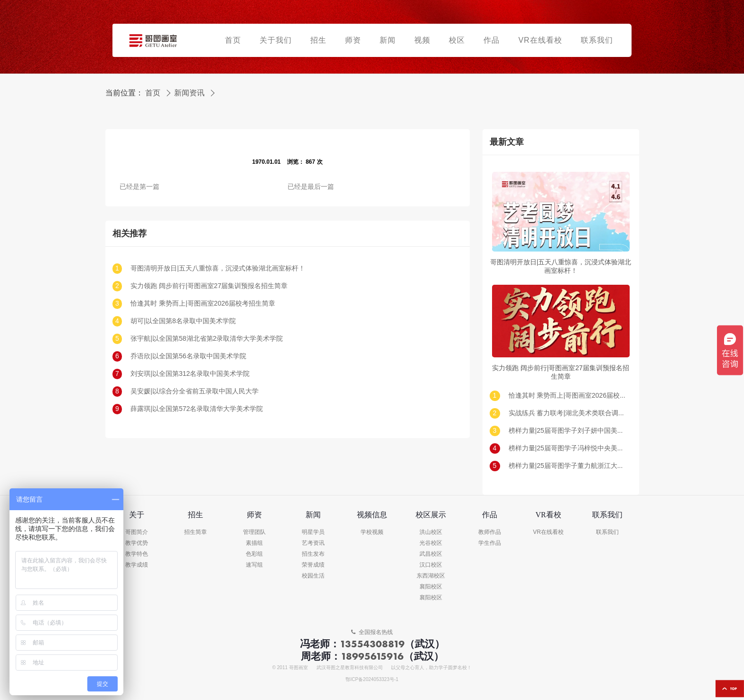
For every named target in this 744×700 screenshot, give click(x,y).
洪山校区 (431, 532)
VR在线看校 (548, 532)
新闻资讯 (189, 93)
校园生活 (313, 576)
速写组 (254, 565)
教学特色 (137, 554)
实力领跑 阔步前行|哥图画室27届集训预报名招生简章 (209, 286)
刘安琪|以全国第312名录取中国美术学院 (190, 374)
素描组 (254, 543)
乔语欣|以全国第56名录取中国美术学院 (188, 356)
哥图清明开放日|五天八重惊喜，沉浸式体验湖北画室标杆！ (218, 268)
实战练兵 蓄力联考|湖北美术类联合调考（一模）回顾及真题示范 (568, 413)
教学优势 (137, 543)
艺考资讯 (313, 543)
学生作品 (490, 543)
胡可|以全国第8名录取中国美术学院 (183, 321)
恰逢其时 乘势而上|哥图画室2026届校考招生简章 (203, 303)
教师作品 (490, 532)
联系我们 (607, 532)
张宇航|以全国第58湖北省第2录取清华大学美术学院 (207, 339)
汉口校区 (431, 565)
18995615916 (372, 656)
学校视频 (372, 532)
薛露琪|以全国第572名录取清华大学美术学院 (197, 409)
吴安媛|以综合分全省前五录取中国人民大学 (195, 391)
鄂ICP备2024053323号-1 (372, 680)
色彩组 (254, 554)
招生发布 (313, 554)
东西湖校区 (431, 576)
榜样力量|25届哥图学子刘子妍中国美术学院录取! (568, 431)
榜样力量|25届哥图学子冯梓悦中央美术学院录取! (568, 448)
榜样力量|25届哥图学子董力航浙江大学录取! (568, 466)
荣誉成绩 (313, 565)
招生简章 (195, 532)
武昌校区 (431, 554)
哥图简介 (137, 532)
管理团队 (254, 532)
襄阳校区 (431, 587)
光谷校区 (431, 543)
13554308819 (372, 644)
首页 (153, 93)
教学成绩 (137, 565)
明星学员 (313, 532)
